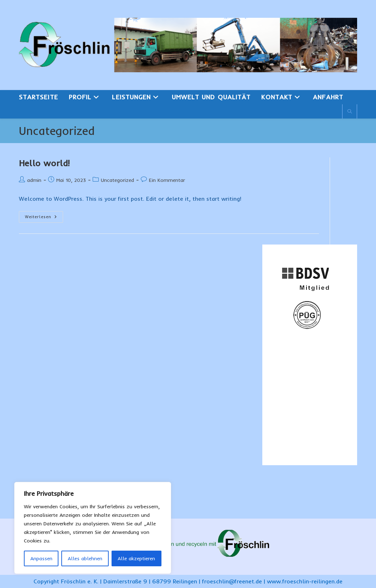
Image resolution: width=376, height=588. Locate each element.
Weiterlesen (44, 218)
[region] (93, 528)
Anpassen (41, 558)
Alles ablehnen (85, 558)
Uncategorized (117, 180)
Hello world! (44, 163)
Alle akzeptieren (136, 558)
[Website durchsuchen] (350, 112)
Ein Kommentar (167, 180)
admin (34, 180)
